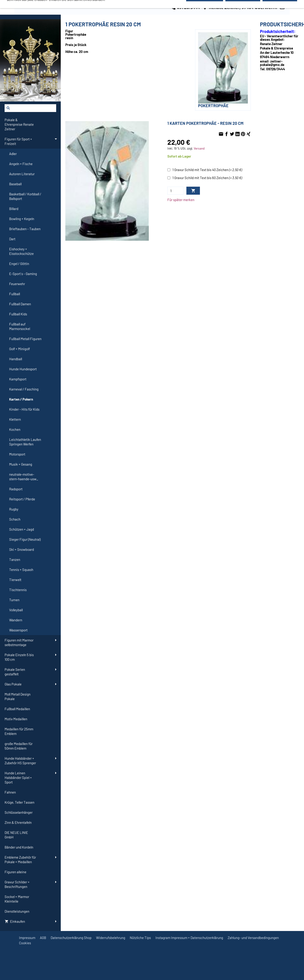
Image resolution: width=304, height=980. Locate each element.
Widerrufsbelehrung (111, 938)
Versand (199, 148)
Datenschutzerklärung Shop (71, 938)
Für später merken (181, 200)
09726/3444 (185, 7)
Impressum (27, 938)
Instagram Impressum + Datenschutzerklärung (189, 938)
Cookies (25, 943)
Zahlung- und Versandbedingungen (253, 938)
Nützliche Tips (140, 938)
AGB (43, 938)
